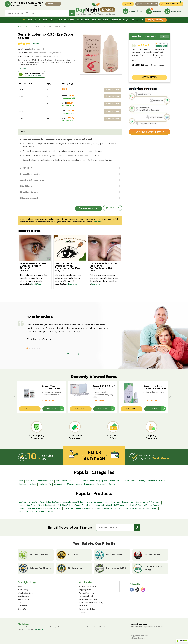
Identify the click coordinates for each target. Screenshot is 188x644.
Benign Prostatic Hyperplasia (95, 480)
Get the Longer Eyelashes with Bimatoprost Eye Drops (69, 265)
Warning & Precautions (33, 180)
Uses (22, 131)
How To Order (83, 19)
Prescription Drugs (47, 19)
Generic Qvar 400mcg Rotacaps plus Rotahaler (51, 388)
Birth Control (115, 480)
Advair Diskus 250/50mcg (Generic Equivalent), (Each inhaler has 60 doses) (71, 501)
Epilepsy (141, 480)
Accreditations (23, 596)
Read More (22, 68)
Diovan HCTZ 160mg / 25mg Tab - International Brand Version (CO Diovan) (104, 389)
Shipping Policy (85, 589)
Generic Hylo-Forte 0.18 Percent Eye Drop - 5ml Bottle (155, 388)
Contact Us (116, 19)
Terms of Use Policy (87, 592)
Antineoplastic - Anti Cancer (68, 480)
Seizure (112, 483)
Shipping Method (29, 199)
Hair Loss (33, 483)
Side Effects (27, 186)
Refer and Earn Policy (87, 608)
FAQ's (126, 19)
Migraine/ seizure (74, 483)
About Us (32, 19)
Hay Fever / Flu (45, 483)
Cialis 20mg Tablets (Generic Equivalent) (74, 505)
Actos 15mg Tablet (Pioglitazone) (119, 501)
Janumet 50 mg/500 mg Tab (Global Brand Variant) (136, 508)
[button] (182, 642)
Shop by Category (155, 19)
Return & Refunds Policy (88, 599)
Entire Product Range (26, 592)
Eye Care (29, 26)
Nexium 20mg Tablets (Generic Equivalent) (37, 505)
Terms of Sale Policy (87, 596)
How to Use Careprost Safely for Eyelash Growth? (33, 265)
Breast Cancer (129, 480)
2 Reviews (36, 43)
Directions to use (29, 192)
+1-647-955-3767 (30, 3)
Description (26, 167)
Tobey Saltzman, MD (33, 75)
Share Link (112, 209)
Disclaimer (83, 605)
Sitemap (82, 612)
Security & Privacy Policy (88, 586)
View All (165, 36)
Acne (21, 480)
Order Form (148, 131)
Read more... (98, 221)
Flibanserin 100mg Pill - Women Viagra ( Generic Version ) (88, 508)
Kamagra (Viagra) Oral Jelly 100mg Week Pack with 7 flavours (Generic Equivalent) (128, 505)
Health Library (137, 19)
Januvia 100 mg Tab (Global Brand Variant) (37, 511)
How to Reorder (24, 599)
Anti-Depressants (46, 480)
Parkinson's (102, 483)
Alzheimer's (31, 480)
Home (20, 26)
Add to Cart (112, 89)
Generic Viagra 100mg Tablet (148, 501)
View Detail (28, 408)
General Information (31, 174)
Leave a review (149, 77)
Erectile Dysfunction (156, 480)
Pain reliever (89, 483)
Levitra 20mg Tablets (28, 501)
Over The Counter (66, 19)
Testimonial (22, 605)
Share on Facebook (87, 209)
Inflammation (59, 483)
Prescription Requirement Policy (91, 602)
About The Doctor (100, 19)
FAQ (19, 602)
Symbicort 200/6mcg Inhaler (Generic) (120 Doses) (40, 508)
